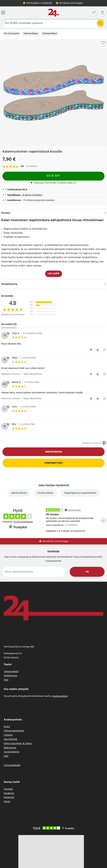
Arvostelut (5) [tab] (9, 324)
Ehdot (7, 727)
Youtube (8, 789)
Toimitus (8, 735)
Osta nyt (54, 176)
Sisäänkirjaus (10, 676)
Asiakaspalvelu (60, 696)
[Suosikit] (94, 13)
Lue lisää (54, 274)
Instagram (9, 797)
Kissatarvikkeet (50, 34)
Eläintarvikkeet (31, 34)
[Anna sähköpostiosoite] (34, 572)
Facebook (9, 793)
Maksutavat (10, 748)
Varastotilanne (11, 752)
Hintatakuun (54, 452)
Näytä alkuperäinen (33, 374)
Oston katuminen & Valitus (18, 744)
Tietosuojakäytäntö (14, 731)
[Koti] (54, 13)
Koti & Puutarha (11, 34)
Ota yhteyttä (10, 739)
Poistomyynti (54, 463)
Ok (87, 572)
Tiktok (7, 802)
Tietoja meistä (11, 672)
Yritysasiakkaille (12, 765)
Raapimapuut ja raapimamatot (80, 493)
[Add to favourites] (103, 43)
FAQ (6, 680)
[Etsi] (54, 23)
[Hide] (105, 213)
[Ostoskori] (102, 13)
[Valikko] (3, 12)
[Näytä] (105, 284)
